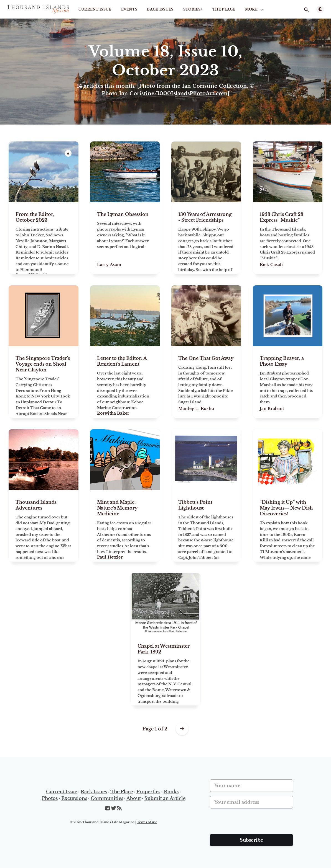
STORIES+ (193, 9)
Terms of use (147, 822)
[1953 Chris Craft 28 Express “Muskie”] (288, 238)
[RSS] (119, 808)
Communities (107, 798)
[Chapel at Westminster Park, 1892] (165, 670)
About (134, 798)
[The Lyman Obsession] (125, 238)
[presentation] (252, 823)
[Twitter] (114, 808)
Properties (148, 792)
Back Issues (160, 9)
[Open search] (306, 10)
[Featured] (68, 153)
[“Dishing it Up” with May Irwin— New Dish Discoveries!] (288, 526)
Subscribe (252, 840)
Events (129, 9)
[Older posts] (182, 729)
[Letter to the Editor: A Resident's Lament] (125, 382)
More (255, 9)
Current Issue (95, 9)
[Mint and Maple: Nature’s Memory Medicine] (125, 526)
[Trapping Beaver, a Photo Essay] (288, 382)
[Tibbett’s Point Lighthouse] (206, 526)
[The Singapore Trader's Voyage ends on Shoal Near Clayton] (44, 382)
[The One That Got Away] (206, 382)
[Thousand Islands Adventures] (44, 526)
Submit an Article (165, 798)
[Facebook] (108, 808)
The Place (224, 9)
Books (171, 792)
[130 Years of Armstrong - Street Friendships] (206, 238)
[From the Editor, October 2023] (44, 238)
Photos (50, 798)
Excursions (74, 798)
